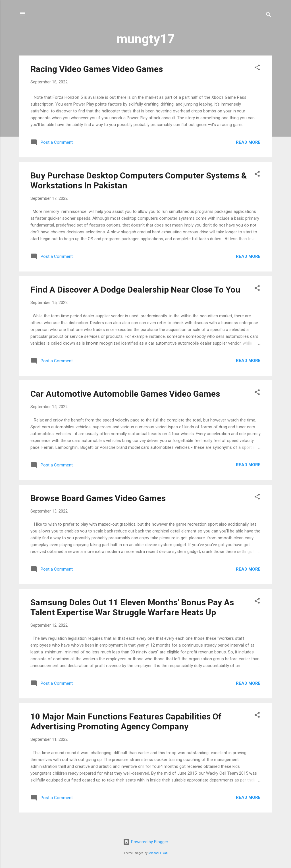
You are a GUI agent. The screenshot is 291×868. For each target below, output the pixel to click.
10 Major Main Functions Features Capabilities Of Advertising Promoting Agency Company (126, 721)
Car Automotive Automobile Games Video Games (125, 394)
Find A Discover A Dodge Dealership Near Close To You (135, 290)
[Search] (269, 16)
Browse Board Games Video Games (98, 498)
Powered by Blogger (146, 842)
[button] (257, 68)
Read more (248, 142)
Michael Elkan (158, 853)
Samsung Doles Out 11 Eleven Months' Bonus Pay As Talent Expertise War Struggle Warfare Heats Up (132, 607)
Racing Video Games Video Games (97, 69)
